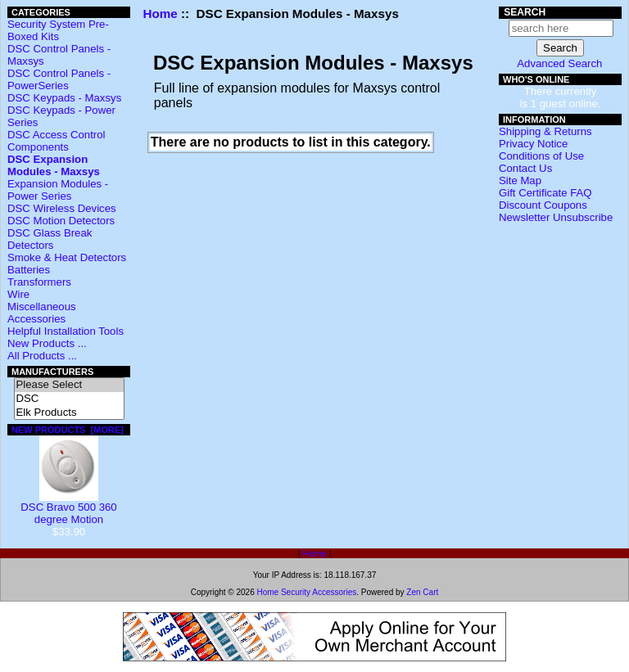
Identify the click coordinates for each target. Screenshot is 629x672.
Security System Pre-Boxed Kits (58, 30)
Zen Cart (422, 592)
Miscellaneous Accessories (42, 313)
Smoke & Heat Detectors (67, 257)
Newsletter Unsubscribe (556, 217)
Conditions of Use (541, 156)
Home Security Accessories (306, 592)
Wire (18, 294)
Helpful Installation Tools (66, 331)
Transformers (39, 282)
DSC (69, 399)
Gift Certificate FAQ (545, 193)
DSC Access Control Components (56, 141)
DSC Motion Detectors (61, 221)
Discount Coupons (543, 205)
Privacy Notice (533, 144)
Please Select (69, 385)
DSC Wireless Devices (62, 208)
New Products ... (47, 343)
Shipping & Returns (545, 131)
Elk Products (69, 413)
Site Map (520, 180)
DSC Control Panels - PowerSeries (59, 79)
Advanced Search (559, 63)
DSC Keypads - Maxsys (64, 98)
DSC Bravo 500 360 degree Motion (68, 508)
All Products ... (42, 356)
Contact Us (525, 168)
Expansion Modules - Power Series (58, 190)
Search (525, 12)
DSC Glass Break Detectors (50, 239)
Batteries (29, 270)
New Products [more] (68, 430)
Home (161, 14)
